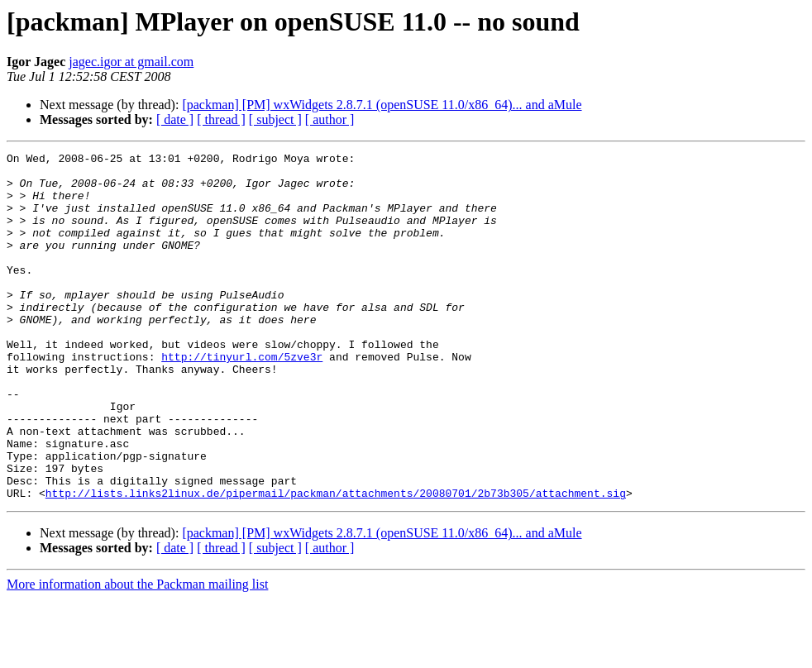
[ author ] (330, 119)
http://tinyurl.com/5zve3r (242, 398)
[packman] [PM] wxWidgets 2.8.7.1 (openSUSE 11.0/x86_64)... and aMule (382, 105)
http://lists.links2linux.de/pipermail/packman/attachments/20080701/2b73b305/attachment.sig (336, 562)
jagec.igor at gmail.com (131, 62)
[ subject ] (275, 119)
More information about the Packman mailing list (137, 654)
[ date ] (175, 119)
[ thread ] (221, 119)
